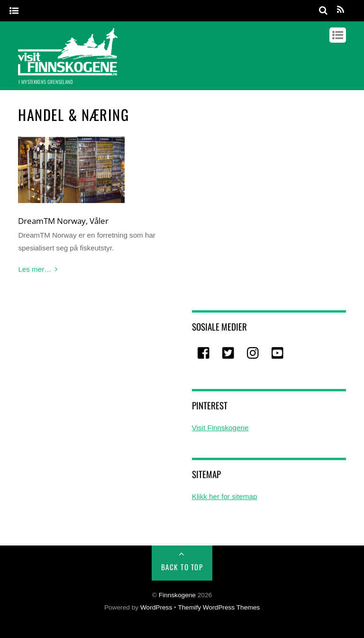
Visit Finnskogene (220, 428)
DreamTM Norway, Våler (63, 221)
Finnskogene (177, 595)
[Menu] (14, 11)
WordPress (156, 607)
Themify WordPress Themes (219, 607)
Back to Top (182, 567)
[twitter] (229, 353)
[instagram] (254, 353)
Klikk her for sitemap (225, 496)
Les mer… (35, 269)
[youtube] (278, 353)
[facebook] (204, 353)
